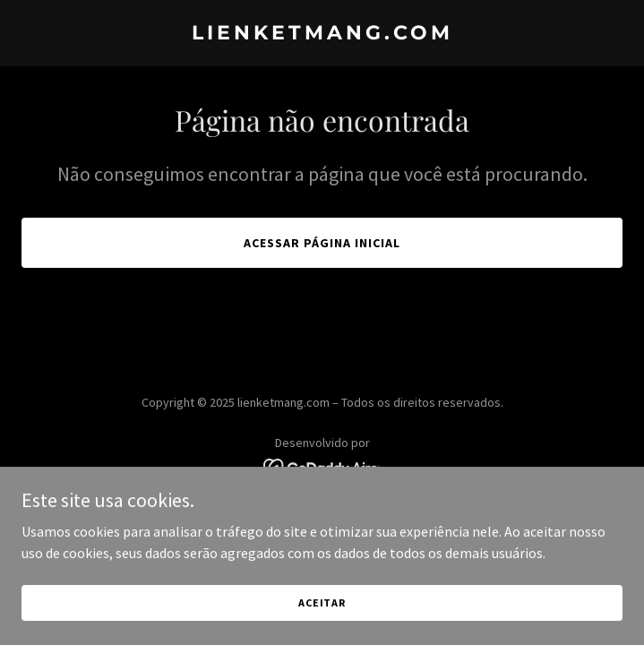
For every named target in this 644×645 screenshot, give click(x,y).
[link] (322, 34)
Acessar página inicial (322, 243)
